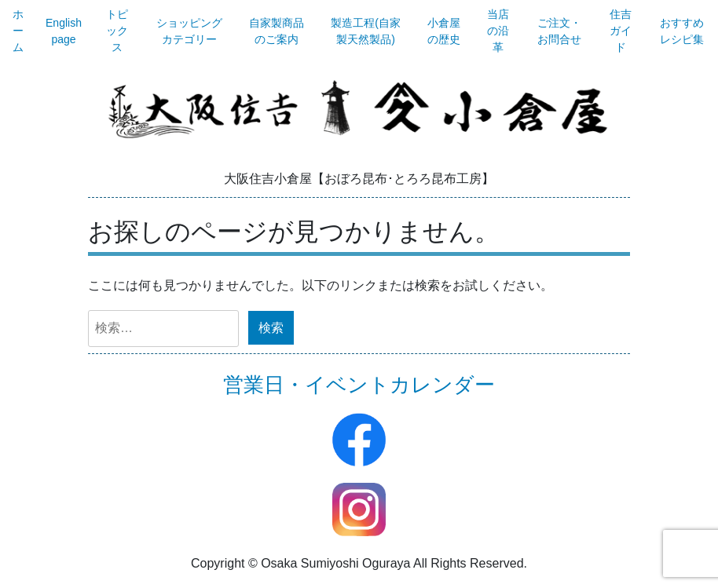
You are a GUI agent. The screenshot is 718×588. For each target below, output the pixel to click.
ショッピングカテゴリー (189, 31)
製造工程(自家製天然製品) (366, 31)
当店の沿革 (498, 31)
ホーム (18, 31)
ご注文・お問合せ (559, 31)
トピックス (117, 31)
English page (64, 31)
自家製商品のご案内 (277, 31)
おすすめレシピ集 (682, 31)
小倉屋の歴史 (444, 31)
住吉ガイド (621, 31)
